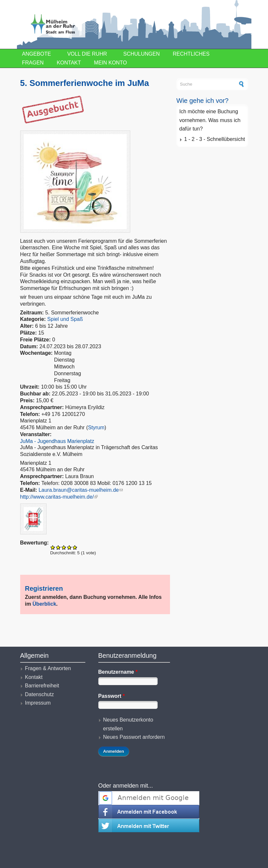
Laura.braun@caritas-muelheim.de (81, 490)
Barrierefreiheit (42, 686)
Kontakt (69, 63)
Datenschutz (40, 694)
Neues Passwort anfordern (134, 737)
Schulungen (142, 54)
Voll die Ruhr (87, 54)
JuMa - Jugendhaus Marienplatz (57, 441)
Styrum (96, 427)
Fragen (33, 63)
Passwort (112, 696)
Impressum (38, 703)
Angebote (37, 54)
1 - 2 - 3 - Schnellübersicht (215, 139)
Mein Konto (111, 63)
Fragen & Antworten (48, 668)
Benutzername (118, 672)
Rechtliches (191, 54)
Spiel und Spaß (65, 319)
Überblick (44, 604)
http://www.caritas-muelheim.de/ (59, 497)
